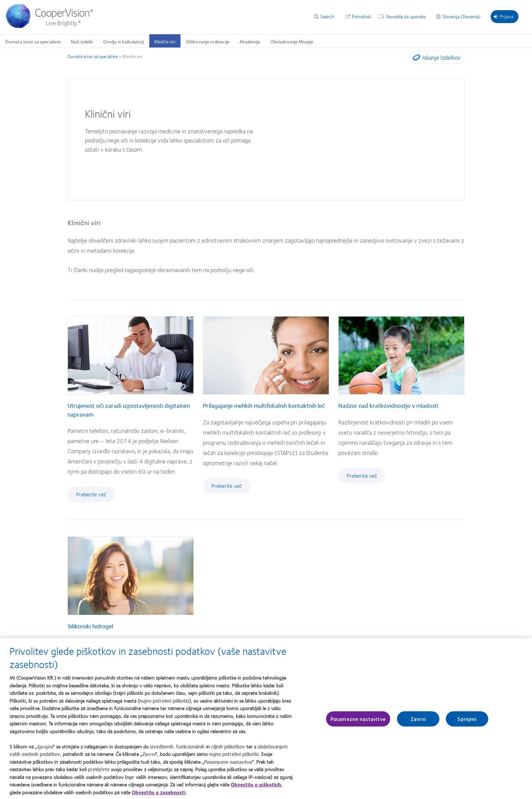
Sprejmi (467, 721)
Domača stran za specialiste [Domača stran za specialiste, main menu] (33, 41)
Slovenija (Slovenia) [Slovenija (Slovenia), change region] (461, 16)
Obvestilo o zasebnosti (159, 795)
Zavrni (418, 721)
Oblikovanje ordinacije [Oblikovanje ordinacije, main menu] (207, 41)
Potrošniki (362, 16)
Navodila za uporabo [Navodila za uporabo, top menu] (406, 16)
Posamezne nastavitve (358, 721)
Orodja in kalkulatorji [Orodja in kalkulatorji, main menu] (124, 41)
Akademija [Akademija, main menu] (250, 41)
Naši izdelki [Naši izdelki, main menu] (82, 41)
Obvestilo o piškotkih (256, 787)
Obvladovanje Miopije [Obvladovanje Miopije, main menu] (292, 41)
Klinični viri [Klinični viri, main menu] (165, 41)
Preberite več (91, 494)
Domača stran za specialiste (93, 56)
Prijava (503, 16)
